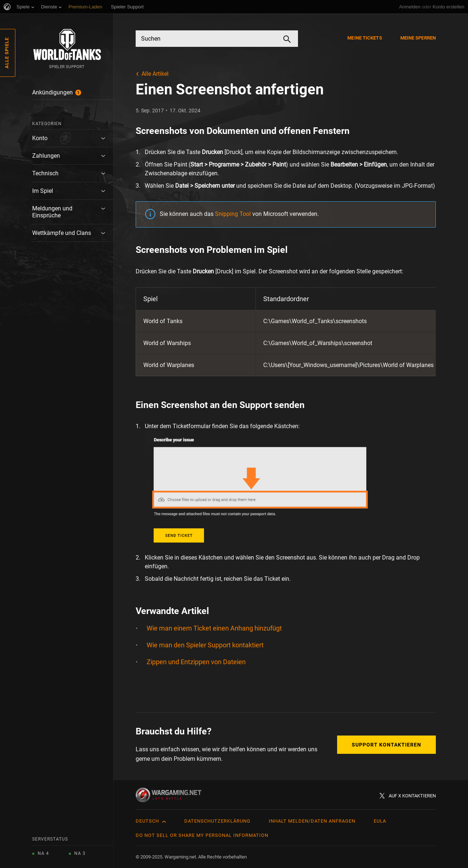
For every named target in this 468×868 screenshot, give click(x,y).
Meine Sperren (418, 38)
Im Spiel (43, 191)
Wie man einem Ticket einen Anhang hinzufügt (214, 628)
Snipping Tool (233, 214)
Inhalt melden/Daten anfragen (312, 821)
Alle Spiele (7, 53)
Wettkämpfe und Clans (62, 233)
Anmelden (410, 7)
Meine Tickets (365, 38)
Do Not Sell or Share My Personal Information (202, 835)
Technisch (45, 173)
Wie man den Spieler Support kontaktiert (205, 645)
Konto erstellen (448, 7)
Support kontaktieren (386, 745)
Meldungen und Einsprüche (52, 212)
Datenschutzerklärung (217, 821)
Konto (40, 138)
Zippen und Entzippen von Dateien (196, 662)
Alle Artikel (155, 74)
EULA (380, 821)
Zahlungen (46, 156)
